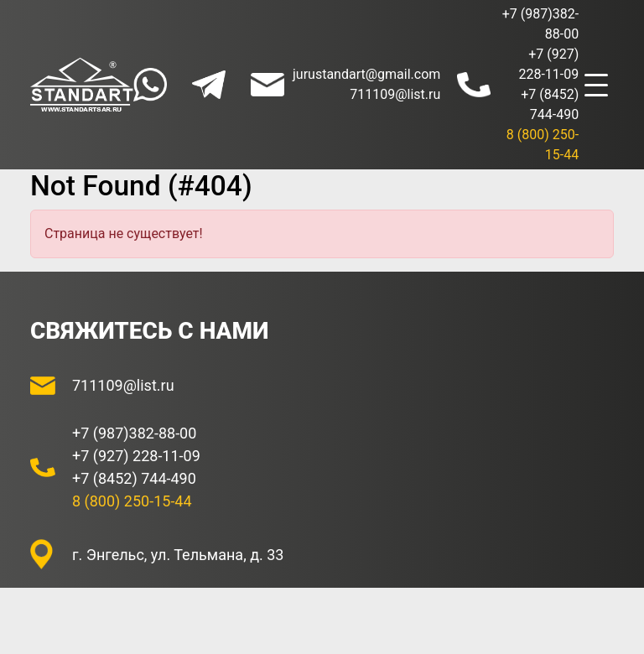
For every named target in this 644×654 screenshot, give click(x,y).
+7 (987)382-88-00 (134, 433)
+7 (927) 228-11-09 (136, 456)
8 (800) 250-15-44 (132, 501)
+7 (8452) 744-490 (134, 478)
